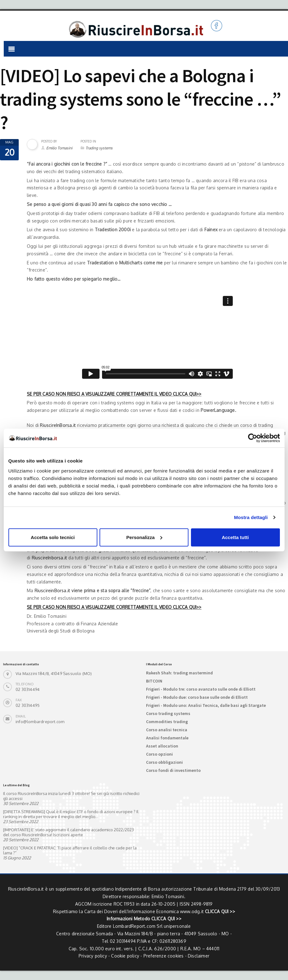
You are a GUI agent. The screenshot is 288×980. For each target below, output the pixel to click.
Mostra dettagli (251, 517)
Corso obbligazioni (164, 762)
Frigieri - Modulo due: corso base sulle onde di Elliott (197, 697)
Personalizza (144, 537)
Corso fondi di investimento (173, 770)
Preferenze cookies (164, 956)
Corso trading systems (168, 713)
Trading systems (99, 148)
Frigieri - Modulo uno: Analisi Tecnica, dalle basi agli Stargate (206, 705)
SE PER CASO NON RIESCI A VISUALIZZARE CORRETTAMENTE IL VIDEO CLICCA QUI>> (114, 394)
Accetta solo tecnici (53, 537)
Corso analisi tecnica (167, 730)
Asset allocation (162, 746)
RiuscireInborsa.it (50, 558)
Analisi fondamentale (167, 738)
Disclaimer (199, 956)
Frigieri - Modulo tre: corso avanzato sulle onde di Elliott (201, 689)
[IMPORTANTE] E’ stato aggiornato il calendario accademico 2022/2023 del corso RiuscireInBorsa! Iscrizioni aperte (68, 832)
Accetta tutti (235, 537)
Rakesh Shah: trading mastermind (179, 673)
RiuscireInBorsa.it (58, 425)
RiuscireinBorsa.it (53, 590)
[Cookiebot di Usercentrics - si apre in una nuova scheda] (253, 438)
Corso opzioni (159, 754)
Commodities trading (167, 722)
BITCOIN (154, 681)
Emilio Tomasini (59, 148)
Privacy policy (93, 956)
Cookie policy (125, 956)
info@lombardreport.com (40, 722)
